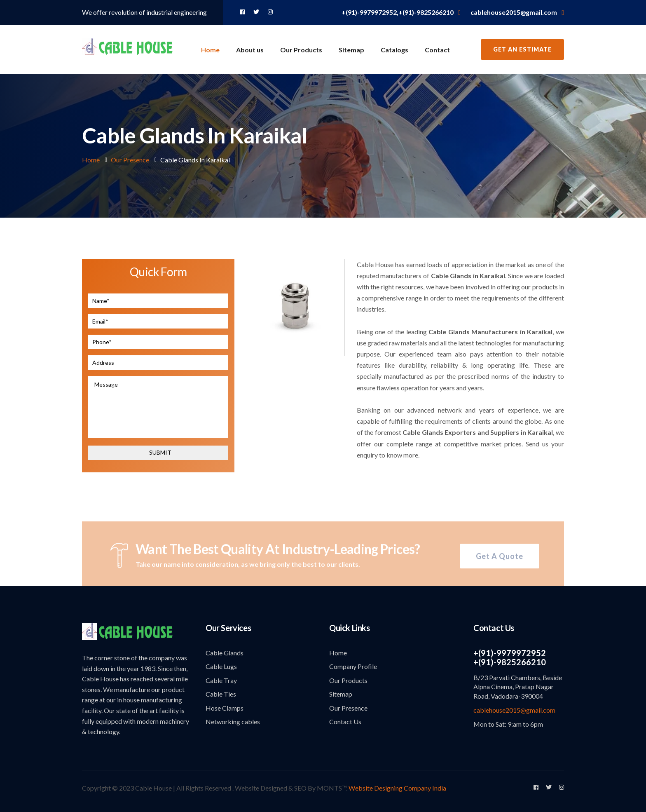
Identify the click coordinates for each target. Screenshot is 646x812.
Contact (437, 50)
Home (210, 50)
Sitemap (351, 50)
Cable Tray (221, 680)
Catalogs (394, 50)
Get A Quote (500, 559)
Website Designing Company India (397, 788)
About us (250, 50)
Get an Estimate (522, 49)
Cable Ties (221, 694)
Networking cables (233, 722)
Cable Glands (225, 653)
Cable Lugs (221, 666)
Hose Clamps (225, 708)
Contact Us (345, 722)
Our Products (301, 50)
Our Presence (130, 160)
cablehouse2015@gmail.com (514, 710)
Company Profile (353, 666)
